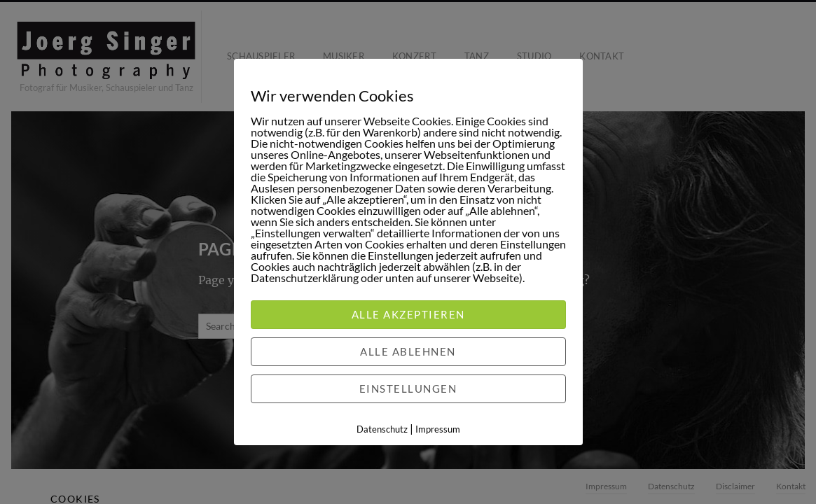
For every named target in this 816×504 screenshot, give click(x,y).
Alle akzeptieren (408, 314)
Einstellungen (408, 388)
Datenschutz (382, 429)
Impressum (438, 429)
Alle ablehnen (408, 351)
